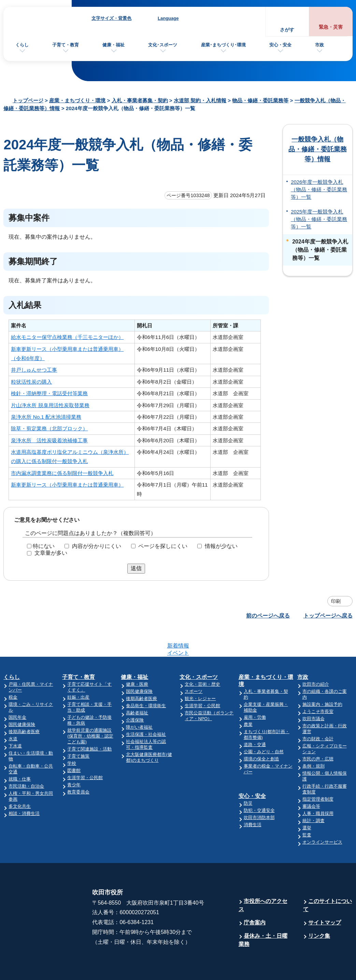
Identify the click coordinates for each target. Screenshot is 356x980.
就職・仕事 (20, 752)
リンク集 (319, 909)
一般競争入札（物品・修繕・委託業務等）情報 (318, 149)
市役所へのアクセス (263, 879)
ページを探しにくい (163, 546)
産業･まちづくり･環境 (223, 45)
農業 (248, 698)
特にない (44, 546)
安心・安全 (280, 45)
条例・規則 (314, 739)
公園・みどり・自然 (264, 725)
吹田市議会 (314, 692)
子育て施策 (78, 730)
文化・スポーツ (199, 650)
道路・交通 (255, 718)
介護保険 (135, 693)
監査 (307, 808)
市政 (319, 45)
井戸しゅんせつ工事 (34, 370)
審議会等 (311, 780)
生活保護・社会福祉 (146, 708)
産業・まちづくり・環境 (77, 100)
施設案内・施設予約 (322, 678)
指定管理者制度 (318, 773)
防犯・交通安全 (259, 784)
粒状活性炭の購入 (31, 382)
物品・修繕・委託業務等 (260, 100)
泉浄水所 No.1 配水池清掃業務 (46, 417)
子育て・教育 (66, 45)
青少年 (74, 758)
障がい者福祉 (139, 701)
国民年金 (17, 691)
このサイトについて (327, 879)
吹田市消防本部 (259, 791)
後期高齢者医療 (24, 705)
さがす (287, 30)
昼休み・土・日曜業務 (263, 913)
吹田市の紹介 (316, 658)
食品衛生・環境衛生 (146, 679)
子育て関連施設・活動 (89, 722)
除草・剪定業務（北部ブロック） (49, 428)
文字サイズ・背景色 (111, 18)
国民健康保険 (22, 698)
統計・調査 (314, 794)
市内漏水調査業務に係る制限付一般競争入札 (62, 473)
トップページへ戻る (328, 616)
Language (168, 18)
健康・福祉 (113, 45)
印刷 (336, 601)
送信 (136, 568)
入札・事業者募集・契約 (140, 100)
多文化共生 (20, 780)
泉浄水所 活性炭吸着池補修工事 (49, 440)
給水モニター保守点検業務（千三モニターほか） (67, 337)
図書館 (74, 744)
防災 (248, 777)
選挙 (307, 801)
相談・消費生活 (24, 787)
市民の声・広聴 (318, 732)
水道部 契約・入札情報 (200, 100)
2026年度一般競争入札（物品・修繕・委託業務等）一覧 (319, 190)
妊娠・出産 (78, 671)
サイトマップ (325, 896)
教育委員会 (78, 765)
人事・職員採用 (318, 787)
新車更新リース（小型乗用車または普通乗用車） (67, 485)
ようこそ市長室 (318, 685)
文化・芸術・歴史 (202, 658)
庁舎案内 (255, 896)
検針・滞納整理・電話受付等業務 (49, 393)
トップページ (28, 100)
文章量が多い (51, 553)
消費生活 (253, 798)
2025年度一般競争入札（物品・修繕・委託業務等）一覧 (319, 219)
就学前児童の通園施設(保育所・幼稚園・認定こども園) (90, 709)
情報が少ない (221, 546)
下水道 (15, 719)
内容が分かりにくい (97, 546)
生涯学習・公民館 (85, 751)
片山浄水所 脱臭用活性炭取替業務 (50, 405)
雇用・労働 (255, 691)
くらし (22, 45)
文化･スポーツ (163, 45)
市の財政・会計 (318, 712)
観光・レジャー (200, 672)
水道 (13, 712)
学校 (72, 737)
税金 (13, 671)
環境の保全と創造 (261, 732)
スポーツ (194, 665)
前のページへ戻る (268, 616)
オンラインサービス (322, 815)
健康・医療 (137, 658)
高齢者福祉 (137, 686)
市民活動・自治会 (26, 760)
